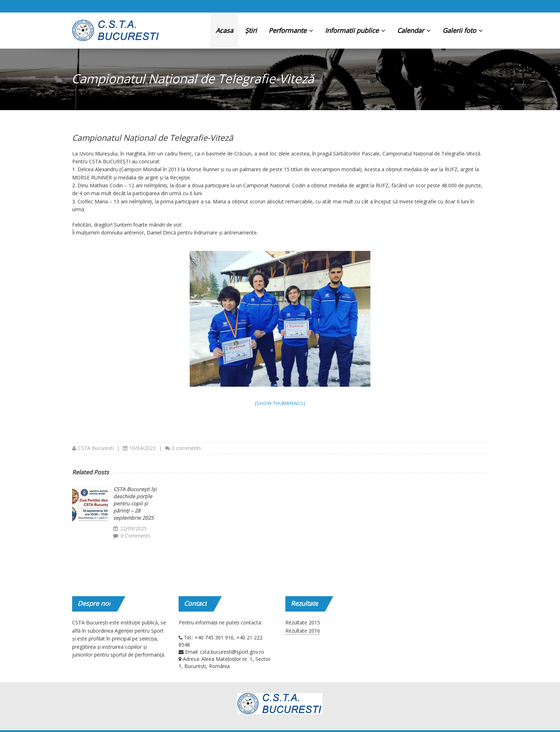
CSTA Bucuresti (96, 448)
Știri (251, 30)
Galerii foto (463, 30)
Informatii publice (355, 30)
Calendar (414, 30)
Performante (291, 30)
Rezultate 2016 (303, 631)
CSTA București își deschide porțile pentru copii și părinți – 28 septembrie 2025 (135, 503)
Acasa (224, 30)
